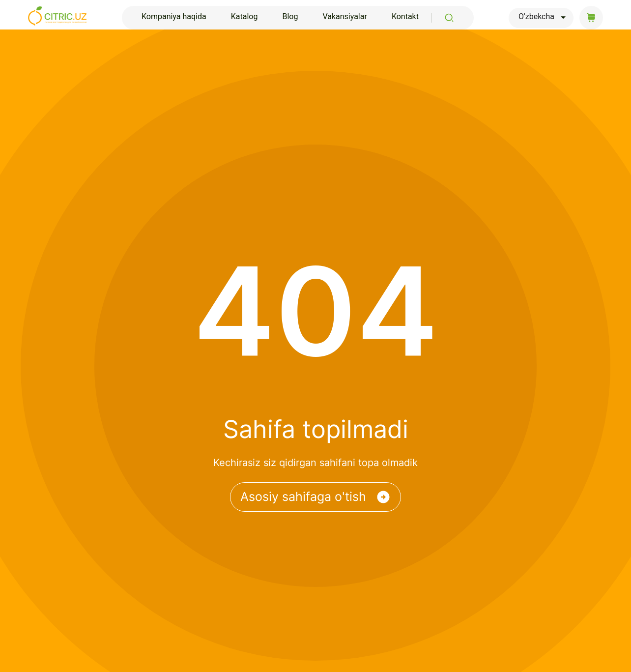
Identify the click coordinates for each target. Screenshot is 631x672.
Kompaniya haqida (174, 16)
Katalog (244, 16)
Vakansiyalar (345, 16)
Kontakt (405, 16)
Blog (290, 16)
